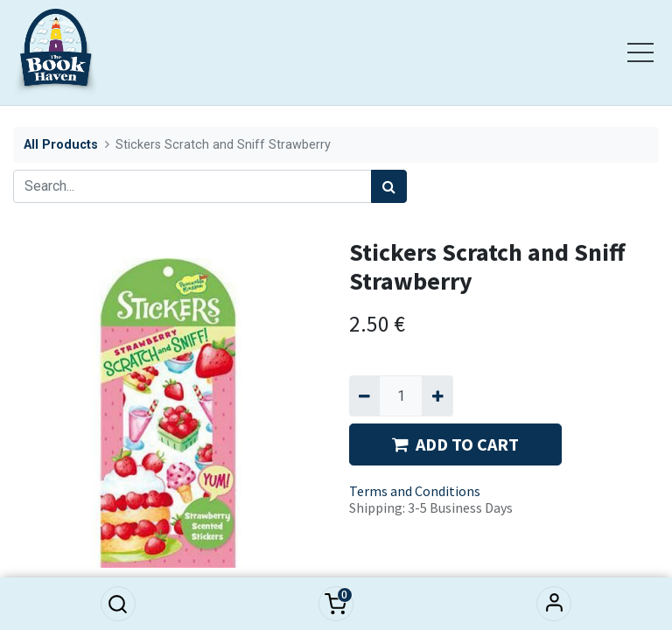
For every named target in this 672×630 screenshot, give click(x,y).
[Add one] (437, 395)
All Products (61, 145)
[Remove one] (364, 395)
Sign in (554, 604)
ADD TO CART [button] (455, 444)
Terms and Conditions (415, 491)
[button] (118, 604)
